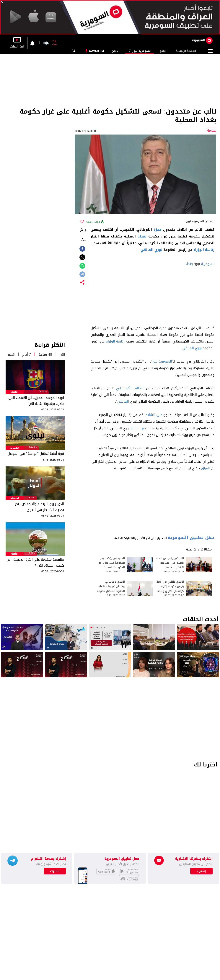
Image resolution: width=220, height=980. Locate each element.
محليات (15, 448)
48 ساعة (45, 355)
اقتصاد (15, 498)
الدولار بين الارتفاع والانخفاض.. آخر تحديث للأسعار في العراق (40, 507)
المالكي (123, 401)
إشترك (55, 871)
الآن (62, 355)
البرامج (163, 51)
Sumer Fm (96, 51)
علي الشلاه (154, 415)
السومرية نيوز (139, 51)
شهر (11, 355)
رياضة (15, 392)
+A (83, 230)
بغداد (142, 236)
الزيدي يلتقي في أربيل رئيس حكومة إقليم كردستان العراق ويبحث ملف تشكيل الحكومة (170, 589)
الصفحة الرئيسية (186, 51)
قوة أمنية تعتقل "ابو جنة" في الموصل (36, 454)
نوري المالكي (151, 250)
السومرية (208, 264)
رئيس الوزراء (140, 428)
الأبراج (116, 51)
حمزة (158, 230)
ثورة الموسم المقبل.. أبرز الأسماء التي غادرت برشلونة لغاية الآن (36, 401)
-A (83, 240)
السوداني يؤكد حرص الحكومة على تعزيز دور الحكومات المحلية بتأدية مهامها (111, 565)
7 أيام (27, 355)
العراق (206, 468)
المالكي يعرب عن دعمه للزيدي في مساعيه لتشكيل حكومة (170, 563)
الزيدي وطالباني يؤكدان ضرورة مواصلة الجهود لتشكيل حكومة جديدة (111, 589)
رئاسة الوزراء (204, 250)
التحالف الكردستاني (130, 388)
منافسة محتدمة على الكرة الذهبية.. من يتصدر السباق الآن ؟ (35, 563)
